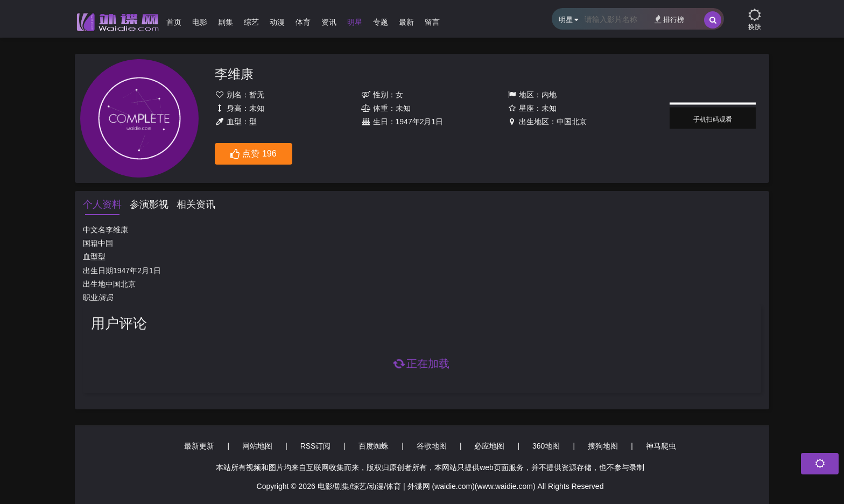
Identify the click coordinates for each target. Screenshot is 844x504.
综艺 (251, 22)
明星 (355, 22)
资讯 (329, 22)
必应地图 (489, 446)
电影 (200, 22)
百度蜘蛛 (374, 446)
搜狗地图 (603, 446)
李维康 (234, 74)
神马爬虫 (661, 446)
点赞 (253, 154)
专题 (381, 22)
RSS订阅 (316, 446)
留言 (432, 22)
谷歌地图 (432, 446)
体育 (303, 22)
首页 (174, 22)
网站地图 (257, 446)
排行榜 (669, 19)
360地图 (546, 446)
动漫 (277, 22)
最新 (406, 22)
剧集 (226, 22)
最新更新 (199, 446)
